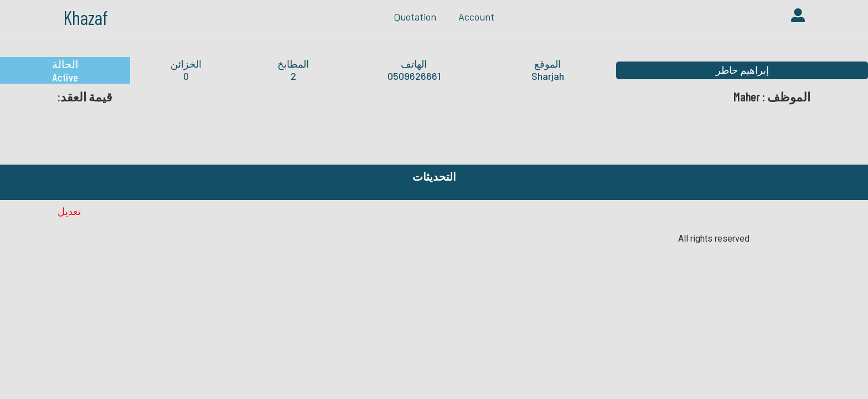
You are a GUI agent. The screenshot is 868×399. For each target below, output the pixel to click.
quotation (415, 17)
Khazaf (86, 17)
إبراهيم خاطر (742, 70)
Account (476, 17)
